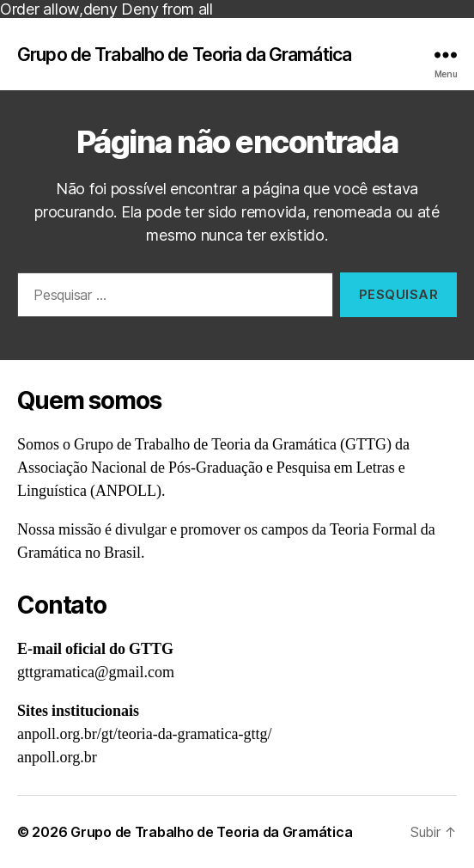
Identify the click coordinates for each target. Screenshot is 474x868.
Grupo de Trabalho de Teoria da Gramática (184, 55)
